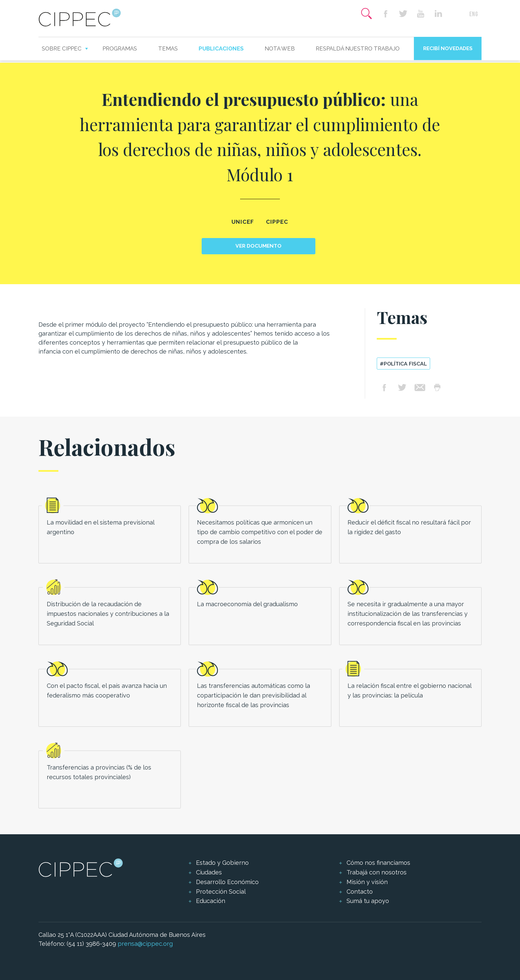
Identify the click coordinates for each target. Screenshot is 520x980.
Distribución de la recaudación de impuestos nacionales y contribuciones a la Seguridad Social (108, 614)
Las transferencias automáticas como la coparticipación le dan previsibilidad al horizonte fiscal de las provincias (254, 695)
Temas (168, 48)
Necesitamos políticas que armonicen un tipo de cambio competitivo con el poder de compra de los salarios (260, 532)
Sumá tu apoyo (368, 901)
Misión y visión (367, 882)
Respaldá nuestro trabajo (358, 48)
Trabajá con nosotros (377, 872)
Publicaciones (221, 48)
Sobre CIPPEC (62, 48)
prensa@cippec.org (145, 944)
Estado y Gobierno (222, 863)
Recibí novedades (448, 48)
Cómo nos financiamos (378, 863)
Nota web (280, 48)
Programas (120, 48)
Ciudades (209, 872)
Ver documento (259, 246)
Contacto (360, 892)
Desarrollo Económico (227, 882)
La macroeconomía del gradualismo (247, 604)
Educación (211, 901)
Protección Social (221, 892)
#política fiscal (403, 364)
